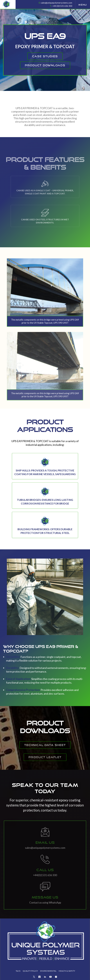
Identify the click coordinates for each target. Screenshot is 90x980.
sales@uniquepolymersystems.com (57, 3)
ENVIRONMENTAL (48, 971)
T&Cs (18, 971)
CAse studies (45, 56)
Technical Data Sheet (45, 751)
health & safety (67, 971)
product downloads (45, 65)
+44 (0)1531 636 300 (62, 6)
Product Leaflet (45, 766)
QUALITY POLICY (30, 971)
